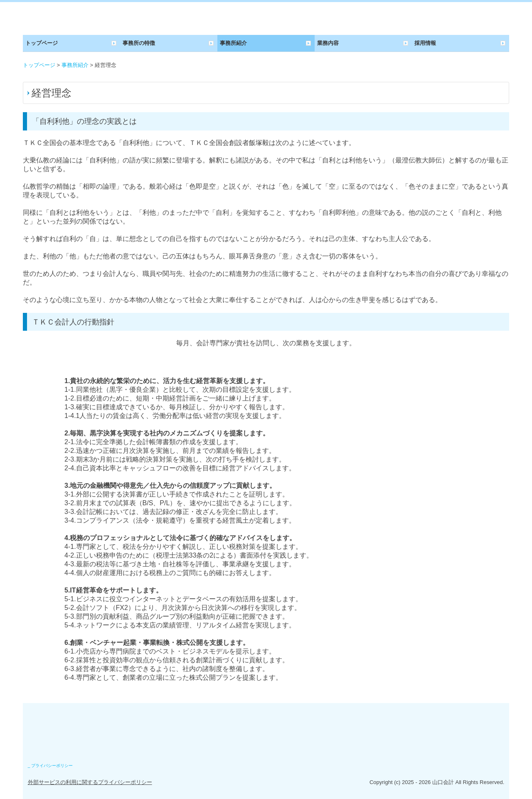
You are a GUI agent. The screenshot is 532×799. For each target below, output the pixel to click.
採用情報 (425, 43)
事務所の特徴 (139, 43)
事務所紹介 (233, 43)
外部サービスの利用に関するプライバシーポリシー (90, 782)
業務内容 (328, 43)
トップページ (42, 43)
